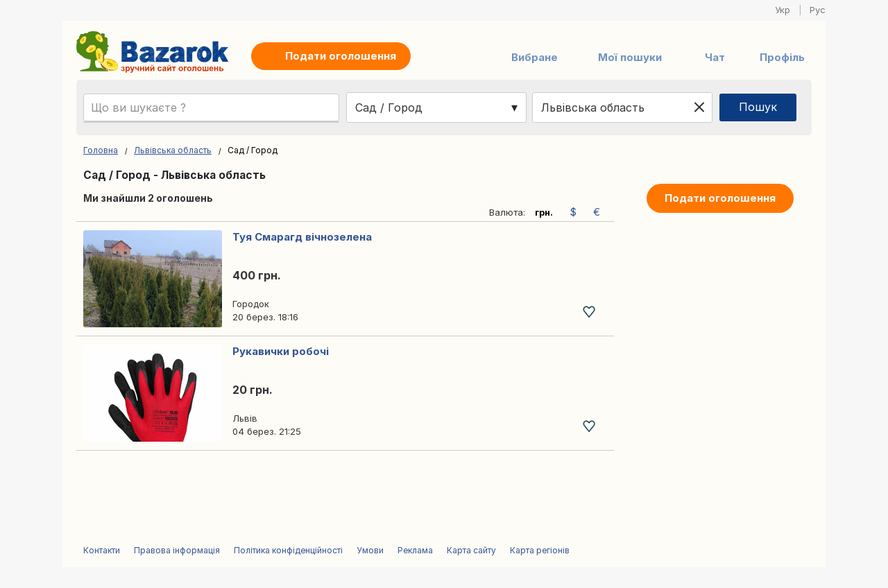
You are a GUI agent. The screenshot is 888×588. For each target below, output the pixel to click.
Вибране (535, 57)
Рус (818, 10)
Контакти (102, 550)
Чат (715, 57)
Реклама (415, 550)
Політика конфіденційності (288, 550)
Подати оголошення (720, 198)
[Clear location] (699, 107)
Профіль (782, 57)
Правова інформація (177, 550)
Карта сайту (471, 550)
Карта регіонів (540, 550)
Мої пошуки (630, 57)
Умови (370, 550)
